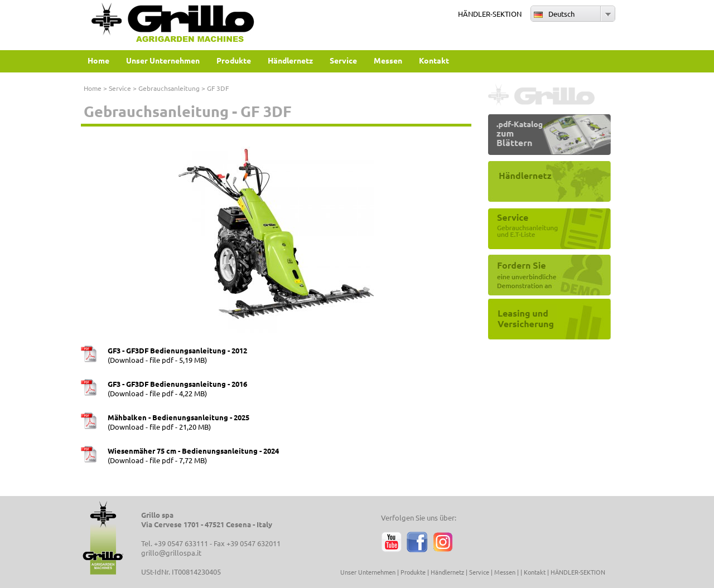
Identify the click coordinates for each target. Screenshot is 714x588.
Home (93, 88)
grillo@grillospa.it (171, 553)
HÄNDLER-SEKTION (490, 14)
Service (120, 88)
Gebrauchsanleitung (169, 88)
